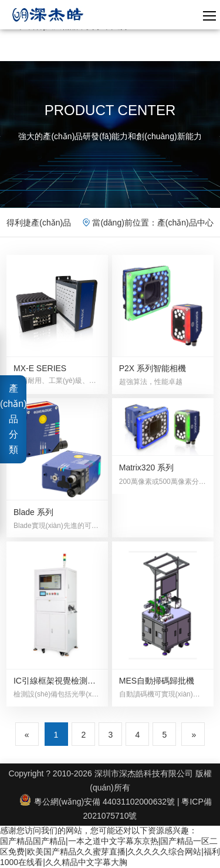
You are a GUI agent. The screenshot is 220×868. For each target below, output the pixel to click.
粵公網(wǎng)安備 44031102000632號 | (101, 802)
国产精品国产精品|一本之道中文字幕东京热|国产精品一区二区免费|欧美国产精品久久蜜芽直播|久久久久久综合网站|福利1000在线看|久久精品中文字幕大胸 (110, 852)
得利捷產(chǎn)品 (39, 223)
